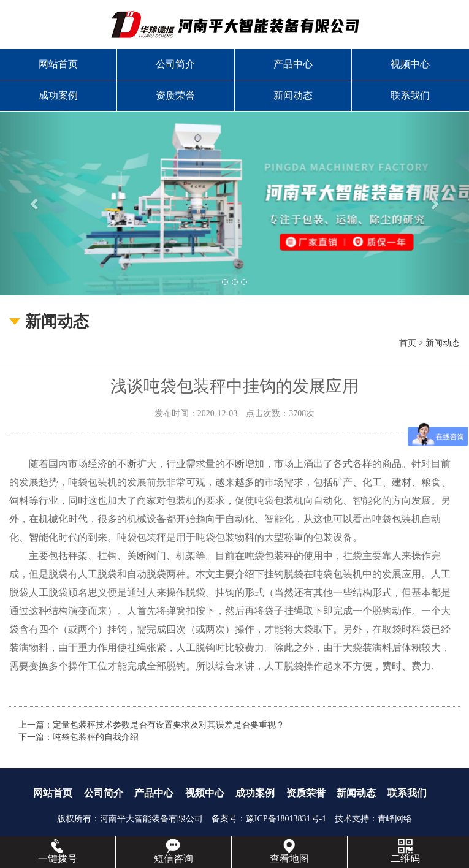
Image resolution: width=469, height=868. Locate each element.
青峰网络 (395, 819)
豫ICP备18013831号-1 (286, 819)
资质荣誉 (175, 95)
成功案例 (58, 95)
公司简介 (175, 64)
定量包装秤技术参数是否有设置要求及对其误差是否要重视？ (169, 725)
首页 (408, 343)
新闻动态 (293, 95)
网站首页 (58, 64)
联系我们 (410, 95)
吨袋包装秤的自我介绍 (96, 737)
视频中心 (410, 64)
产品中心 (293, 64)
